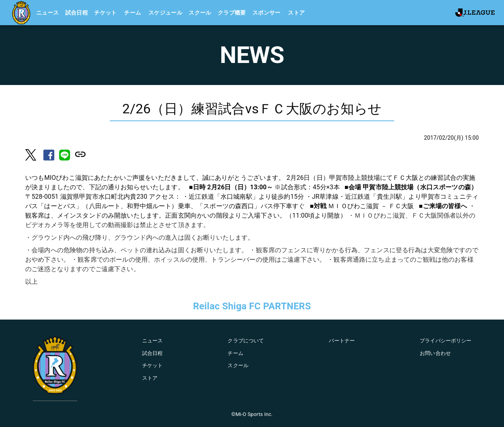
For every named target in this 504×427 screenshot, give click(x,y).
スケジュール (165, 13)
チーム (132, 13)
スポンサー (267, 13)
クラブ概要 (232, 13)
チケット (106, 13)
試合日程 (77, 13)
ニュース (48, 13)
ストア (296, 13)
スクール (200, 13)
